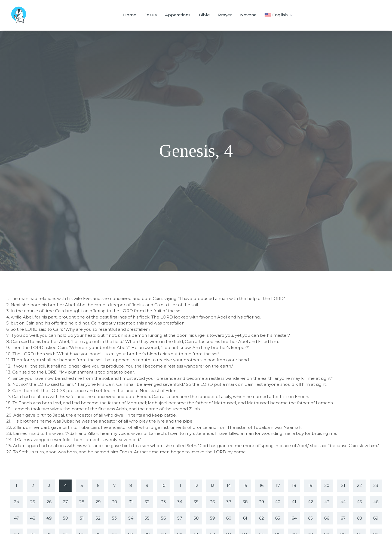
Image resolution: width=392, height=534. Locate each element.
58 (196, 518)
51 (82, 518)
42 (310, 502)
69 (376, 518)
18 (294, 485)
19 (310, 485)
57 (180, 518)
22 (359, 485)
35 (196, 502)
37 (229, 502)
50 (65, 518)
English (279, 15)
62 (261, 518)
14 (229, 485)
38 (245, 502)
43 (327, 502)
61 (245, 518)
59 (212, 518)
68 (359, 518)
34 (180, 502)
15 (245, 485)
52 (98, 518)
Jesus (151, 15)
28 (82, 502)
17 (278, 485)
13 (212, 485)
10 (163, 485)
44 (343, 502)
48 (33, 518)
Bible (204, 15)
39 (261, 502)
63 (278, 518)
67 (343, 518)
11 (180, 485)
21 (343, 485)
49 (49, 518)
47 (16, 518)
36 (212, 502)
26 (49, 502)
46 (376, 502)
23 (376, 485)
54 (131, 518)
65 (310, 518)
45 (359, 502)
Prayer (225, 15)
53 (114, 518)
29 (98, 502)
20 (327, 485)
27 (65, 502)
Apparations (178, 15)
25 (33, 502)
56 (163, 518)
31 (131, 502)
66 (327, 518)
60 (229, 518)
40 (278, 502)
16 (261, 485)
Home (130, 15)
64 (294, 518)
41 (294, 502)
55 (147, 518)
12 (196, 485)
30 (114, 502)
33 (163, 502)
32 (147, 502)
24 (16, 502)
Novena (248, 15)
